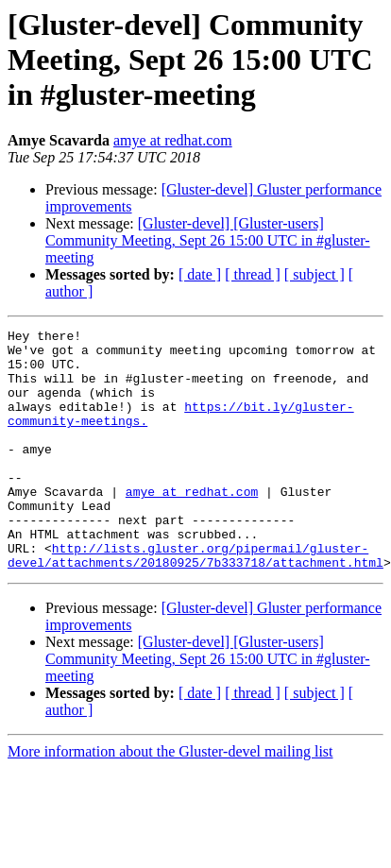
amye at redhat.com (173, 140)
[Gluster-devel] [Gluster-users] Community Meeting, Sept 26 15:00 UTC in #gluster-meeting (208, 240)
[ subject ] (314, 274)
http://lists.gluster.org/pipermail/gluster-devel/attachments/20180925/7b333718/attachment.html (195, 602)
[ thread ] (253, 274)
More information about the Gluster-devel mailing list (170, 800)
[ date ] (200, 274)
